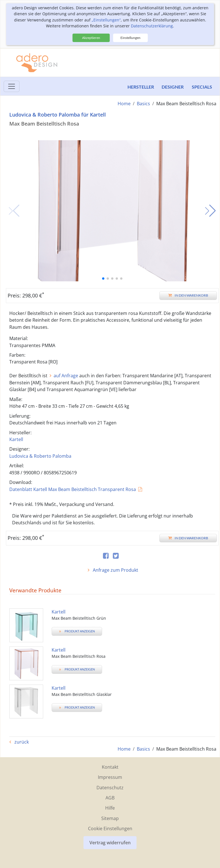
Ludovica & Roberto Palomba (40, 456)
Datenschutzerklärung (152, 26)
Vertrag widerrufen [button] (110, 842)
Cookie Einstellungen (110, 828)
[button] (210, 211)
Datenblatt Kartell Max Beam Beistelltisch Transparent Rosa (73, 489)
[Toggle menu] (12, 86)
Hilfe (110, 808)
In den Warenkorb (188, 295)
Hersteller (140, 87)
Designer (172, 87)
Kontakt (110, 767)
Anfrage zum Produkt (115, 570)
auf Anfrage (66, 376)
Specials (202, 87)
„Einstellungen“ (106, 20)
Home (124, 104)
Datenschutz (110, 787)
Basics (143, 104)
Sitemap (110, 818)
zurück (21, 742)
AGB (110, 797)
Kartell (16, 439)
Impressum (110, 777)
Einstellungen (130, 38)
